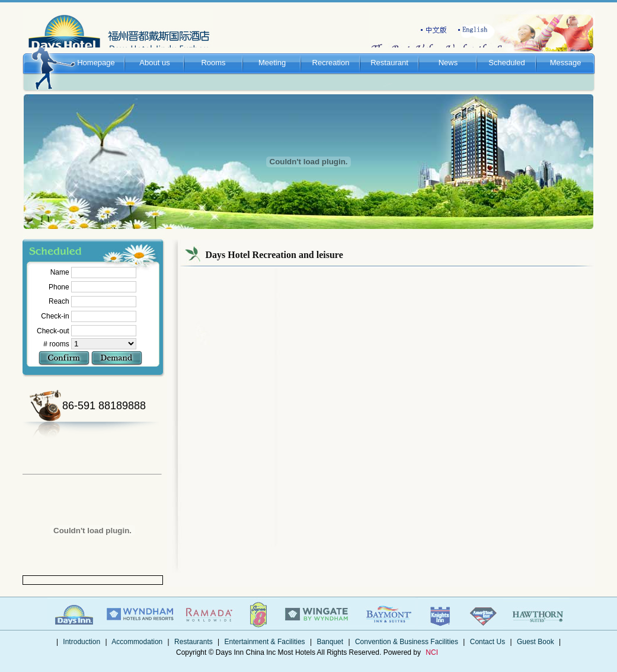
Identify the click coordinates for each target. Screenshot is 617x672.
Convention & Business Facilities (407, 642)
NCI (432, 652)
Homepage (96, 51)
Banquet (330, 642)
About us (155, 51)
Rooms (214, 51)
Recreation (331, 51)
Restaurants (194, 642)
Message (566, 51)
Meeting (272, 51)
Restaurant (390, 51)
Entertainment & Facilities (265, 642)
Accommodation (138, 642)
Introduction (81, 642)
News (448, 51)
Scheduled (507, 51)
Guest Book (536, 642)
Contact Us (487, 642)
